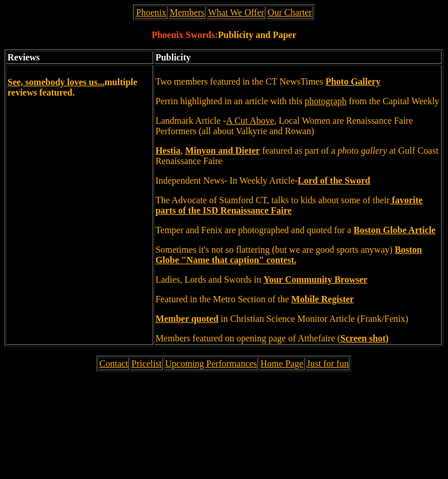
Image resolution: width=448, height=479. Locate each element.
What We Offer (236, 12)
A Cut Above (250, 121)
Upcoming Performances (211, 364)
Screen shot (363, 338)
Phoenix (151, 12)
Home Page (282, 364)
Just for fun (328, 364)
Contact (114, 364)
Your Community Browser (315, 280)
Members (187, 12)
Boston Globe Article (394, 230)
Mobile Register (323, 299)
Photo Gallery (353, 81)
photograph (326, 101)
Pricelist (146, 364)
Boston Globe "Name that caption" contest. (289, 255)
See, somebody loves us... (56, 82)
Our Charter (290, 12)
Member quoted (187, 319)
